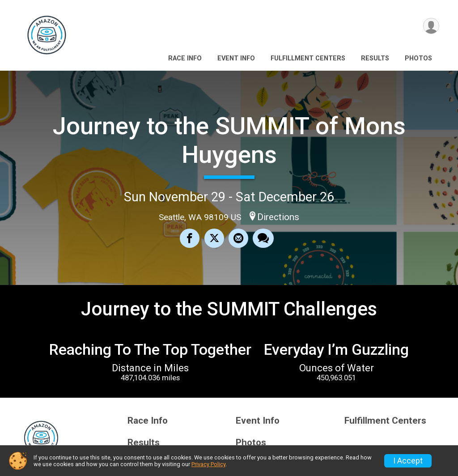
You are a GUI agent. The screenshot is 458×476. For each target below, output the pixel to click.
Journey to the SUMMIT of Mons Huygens (229, 140)
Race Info (185, 58)
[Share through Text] (263, 238)
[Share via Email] (238, 238)
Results (375, 58)
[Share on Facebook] (190, 238)
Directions (278, 217)
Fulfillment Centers (308, 58)
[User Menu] (431, 26)
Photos (418, 58)
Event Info (236, 58)
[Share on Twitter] (214, 238)
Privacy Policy (208, 464)
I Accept (408, 461)
